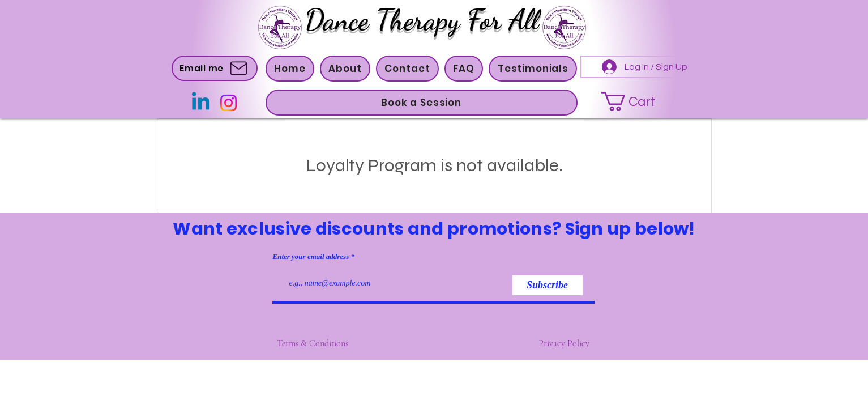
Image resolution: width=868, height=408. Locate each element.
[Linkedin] (201, 103)
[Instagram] (228, 103)
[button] (345, 69)
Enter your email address (311, 256)
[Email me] (215, 68)
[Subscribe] (548, 285)
